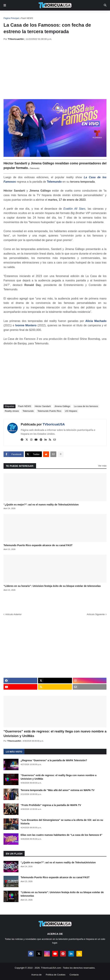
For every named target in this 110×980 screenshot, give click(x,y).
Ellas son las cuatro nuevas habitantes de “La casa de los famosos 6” (62, 835)
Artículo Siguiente (96, 614)
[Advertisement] (57, 70)
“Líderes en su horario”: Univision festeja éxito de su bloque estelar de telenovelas (52, 586)
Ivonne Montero (26, 325)
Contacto (74, 975)
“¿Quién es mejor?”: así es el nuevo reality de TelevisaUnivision (41, 505)
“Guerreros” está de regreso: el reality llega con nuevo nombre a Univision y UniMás (55, 734)
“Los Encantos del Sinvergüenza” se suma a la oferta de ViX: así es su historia (62, 822)
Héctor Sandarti (43, 406)
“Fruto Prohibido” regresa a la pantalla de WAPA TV (51, 805)
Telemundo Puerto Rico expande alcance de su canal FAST (38, 545)
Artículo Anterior (13, 614)
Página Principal (11, 18)
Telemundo (54, 182)
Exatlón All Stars (74, 209)
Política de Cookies (56, 975)
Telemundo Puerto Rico (49, 411)
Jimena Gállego (62, 406)
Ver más (102, 466)
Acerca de (37, 975)
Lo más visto (14, 752)
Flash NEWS (27, 18)
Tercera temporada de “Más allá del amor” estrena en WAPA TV (58, 790)
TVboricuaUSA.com (51, 968)
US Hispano (71, 411)
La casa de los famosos (86, 406)
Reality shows (12, 411)
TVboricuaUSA (54, 424)
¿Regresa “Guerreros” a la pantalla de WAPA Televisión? (54, 760)
